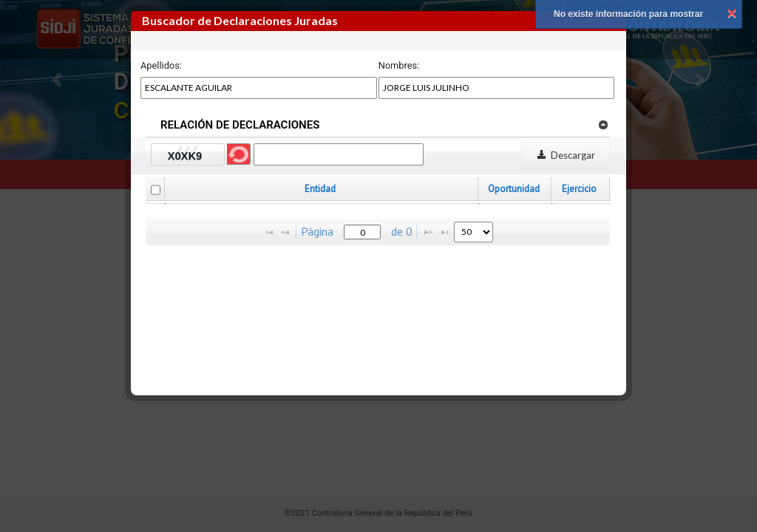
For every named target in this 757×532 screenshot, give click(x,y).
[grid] (378, 204)
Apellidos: (161, 65)
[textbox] (362, 232)
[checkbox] (156, 190)
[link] (603, 124)
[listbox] (473, 232)
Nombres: (399, 65)
